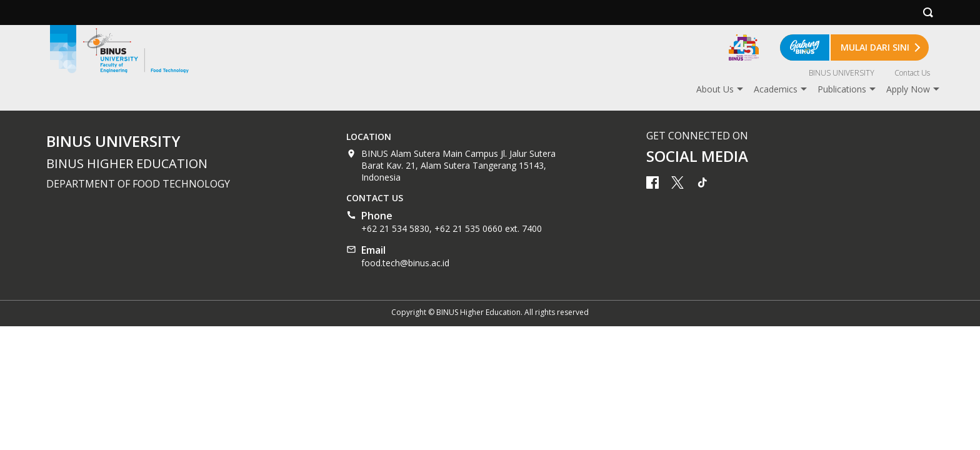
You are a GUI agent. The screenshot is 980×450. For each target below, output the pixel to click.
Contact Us (912, 73)
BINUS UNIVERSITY (842, 73)
